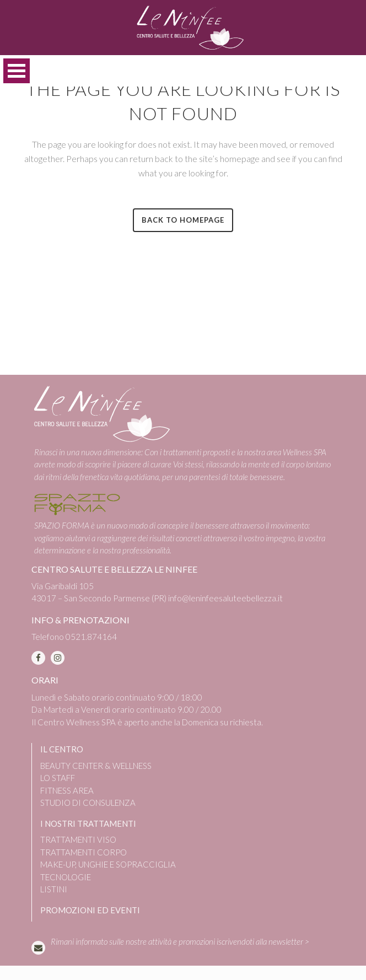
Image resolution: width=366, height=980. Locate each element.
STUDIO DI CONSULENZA (88, 803)
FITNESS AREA (67, 790)
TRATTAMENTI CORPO (84, 852)
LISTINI (54, 889)
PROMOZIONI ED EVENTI (90, 910)
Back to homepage (183, 220)
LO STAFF (58, 778)
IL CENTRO (62, 749)
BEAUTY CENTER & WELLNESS (96, 766)
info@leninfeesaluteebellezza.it (225, 598)
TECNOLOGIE (66, 877)
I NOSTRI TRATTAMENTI (88, 823)
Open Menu (17, 71)
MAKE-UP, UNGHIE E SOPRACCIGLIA (108, 864)
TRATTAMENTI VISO (78, 839)
